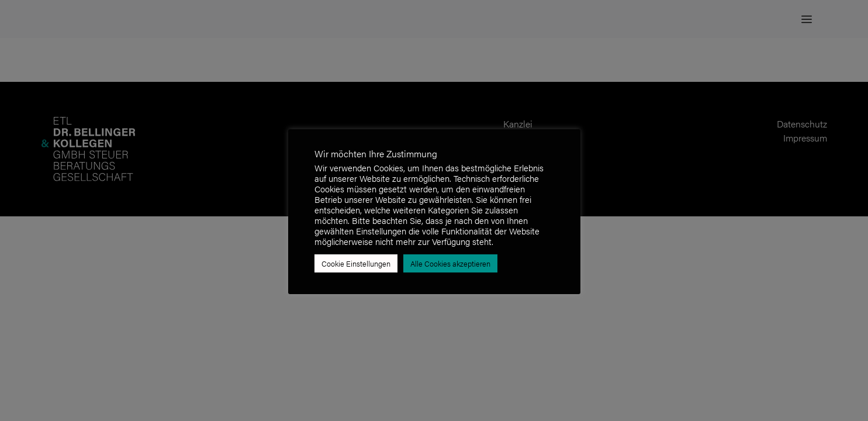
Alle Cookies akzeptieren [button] (450, 263)
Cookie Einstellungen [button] (356, 263)
